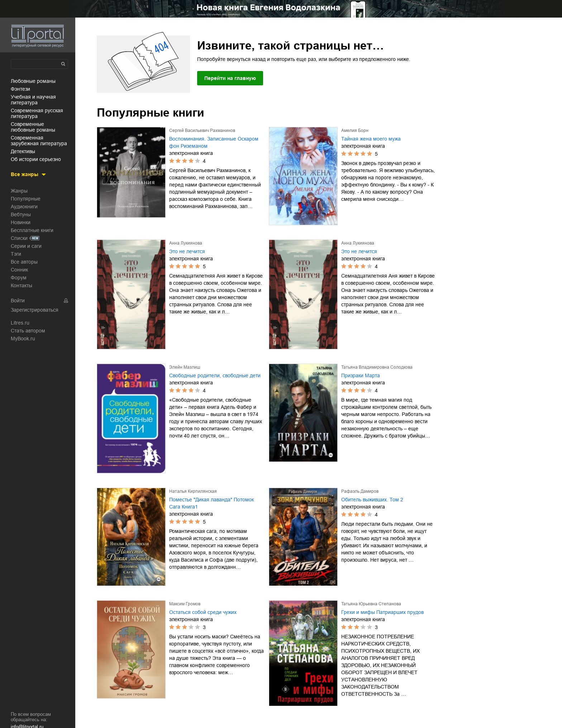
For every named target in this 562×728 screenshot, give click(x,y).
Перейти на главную (230, 78)
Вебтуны (21, 214)
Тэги (16, 254)
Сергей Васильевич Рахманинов (202, 131)
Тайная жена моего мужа (371, 139)
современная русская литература (37, 113)
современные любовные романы (33, 127)
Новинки (21, 222)
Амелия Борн (355, 131)
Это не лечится (187, 251)
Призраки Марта (361, 375)
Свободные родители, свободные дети (215, 375)
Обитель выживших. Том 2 (372, 500)
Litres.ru (20, 323)
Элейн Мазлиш (185, 367)
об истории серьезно (36, 159)
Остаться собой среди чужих (203, 612)
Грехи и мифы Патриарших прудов (382, 612)
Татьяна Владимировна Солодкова (377, 367)
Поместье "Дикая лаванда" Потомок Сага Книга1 (211, 503)
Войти (18, 301)
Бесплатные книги (32, 230)
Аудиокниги (24, 207)
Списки (19, 238)
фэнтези (20, 89)
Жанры (19, 191)
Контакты (22, 285)
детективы (23, 151)
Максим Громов (185, 604)
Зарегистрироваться (35, 310)
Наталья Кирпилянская (193, 491)
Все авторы (24, 262)
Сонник (19, 270)
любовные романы (33, 81)
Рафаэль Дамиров (360, 491)
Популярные (26, 199)
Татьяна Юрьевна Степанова (371, 604)
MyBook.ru (23, 339)
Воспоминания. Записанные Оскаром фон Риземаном (214, 142)
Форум (19, 278)
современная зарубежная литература (39, 141)
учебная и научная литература (33, 100)
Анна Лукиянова (186, 243)
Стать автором (28, 331)
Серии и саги (26, 246)
